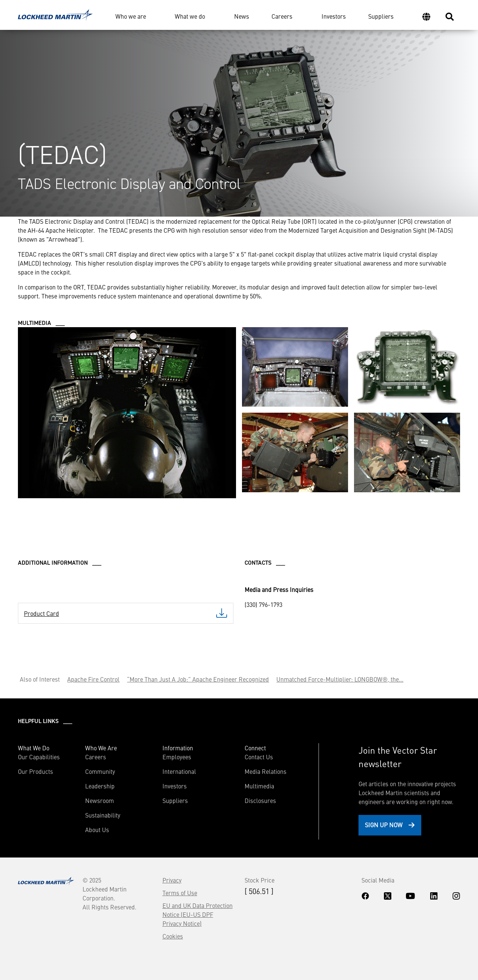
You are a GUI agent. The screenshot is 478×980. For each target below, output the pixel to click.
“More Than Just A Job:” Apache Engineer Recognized (198, 679)
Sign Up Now (384, 825)
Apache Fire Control (93, 679)
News (242, 16)
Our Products (35, 771)
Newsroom (100, 800)
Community (100, 771)
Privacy (172, 880)
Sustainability (103, 815)
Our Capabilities (39, 757)
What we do (190, 16)
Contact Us (259, 757)
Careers (282, 16)
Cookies (173, 936)
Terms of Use (180, 893)
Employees (177, 757)
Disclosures (260, 800)
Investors (334, 16)
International (179, 771)
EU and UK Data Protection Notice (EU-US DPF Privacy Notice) (198, 914)
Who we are (131, 16)
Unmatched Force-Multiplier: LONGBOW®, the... (340, 679)
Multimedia (259, 786)
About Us (97, 829)
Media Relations (266, 771)
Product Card (41, 613)
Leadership (100, 786)
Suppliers (381, 16)
